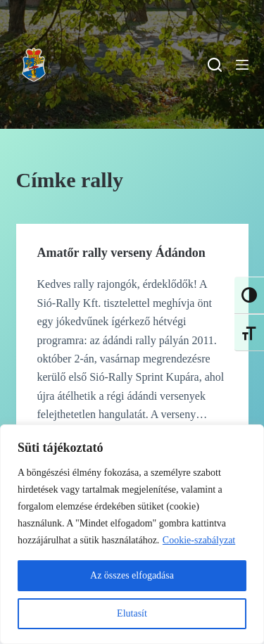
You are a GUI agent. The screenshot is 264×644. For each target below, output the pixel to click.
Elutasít (132, 613)
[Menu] (242, 65)
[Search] (215, 65)
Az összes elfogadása (132, 575)
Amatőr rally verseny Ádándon (121, 253)
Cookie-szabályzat (199, 540)
